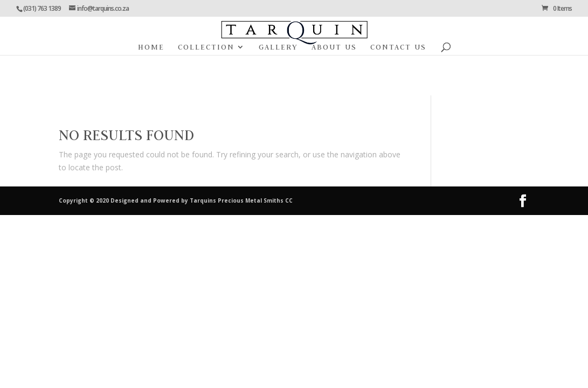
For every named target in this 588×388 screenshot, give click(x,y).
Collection (206, 47)
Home (151, 47)
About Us (334, 47)
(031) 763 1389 (42, 8)
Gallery (278, 47)
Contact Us (398, 47)
